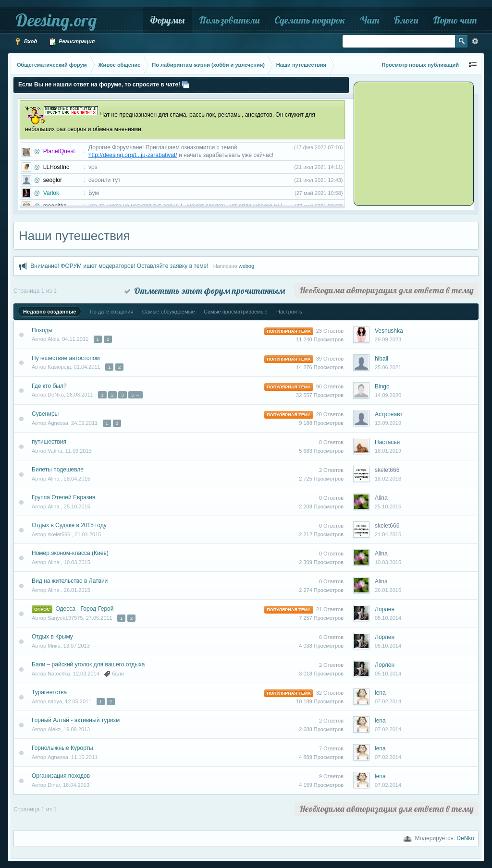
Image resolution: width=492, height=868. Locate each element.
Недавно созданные (49, 312)
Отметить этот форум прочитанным (205, 291)
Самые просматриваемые (236, 312)
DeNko (465, 838)
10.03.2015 (388, 562)
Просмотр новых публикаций (420, 65)
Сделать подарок (310, 20)
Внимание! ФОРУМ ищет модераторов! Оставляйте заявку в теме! (119, 266)
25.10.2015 (388, 506)
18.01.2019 (388, 451)
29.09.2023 (388, 339)
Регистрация (72, 42)
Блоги (406, 20)
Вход (25, 42)
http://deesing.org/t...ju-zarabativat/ (133, 155)
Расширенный (475, 41)
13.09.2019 (388, 423)
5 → (135, 395)
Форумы (167, 20)
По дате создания (112, 312)
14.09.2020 (388, 395)
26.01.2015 (388, 590)
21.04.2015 (388, 534)
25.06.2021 (388, 367)
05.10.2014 (388, 618)
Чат (369, 20)
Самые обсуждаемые (169, 312)
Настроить (289, 312)
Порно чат (455, 20)
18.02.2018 (388, 479)
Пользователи (229, 20)
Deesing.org (56, 20)
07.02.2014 (388, 701)
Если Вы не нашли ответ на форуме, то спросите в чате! (99, 84)
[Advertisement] (415, 143)
